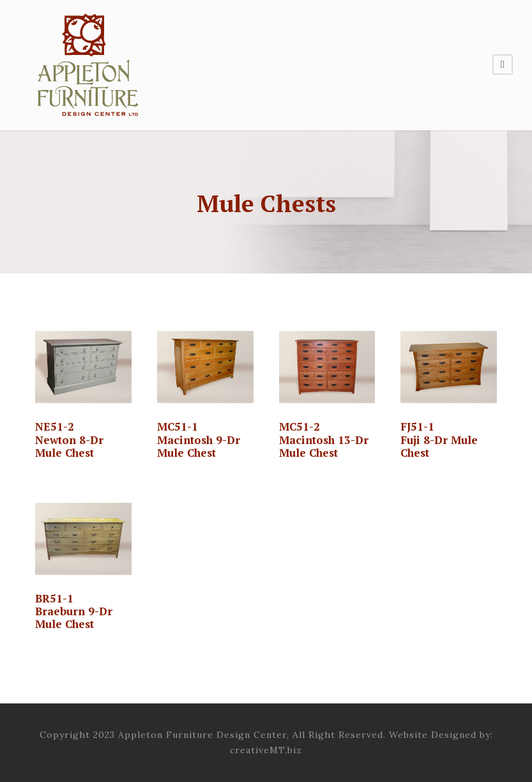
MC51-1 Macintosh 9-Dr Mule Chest (199, 440)
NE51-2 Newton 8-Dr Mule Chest (69, 440)
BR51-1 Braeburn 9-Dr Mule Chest (74, 611)
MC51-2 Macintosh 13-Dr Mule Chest (324, 440)
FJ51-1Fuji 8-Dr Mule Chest (439, 440)
